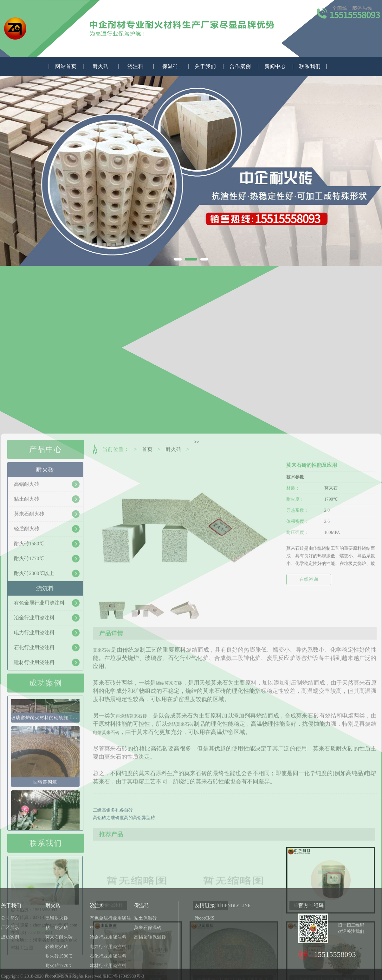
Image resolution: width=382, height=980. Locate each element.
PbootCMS (204, 955)
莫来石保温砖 (148, 965)
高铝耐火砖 (57, 955)
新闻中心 (275, 66)
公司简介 (10, 955)
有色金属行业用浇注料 (110, 960)
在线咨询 (309, 782)
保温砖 (170, 66)
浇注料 (136, 66)
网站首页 (66, 66)
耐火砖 (101, 66)
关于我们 (205, 66)
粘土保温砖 (146, 955)
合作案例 (240, 66)
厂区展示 (10, 965)
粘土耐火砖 (57, 965)
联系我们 (310, 66)
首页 (147, 652)
